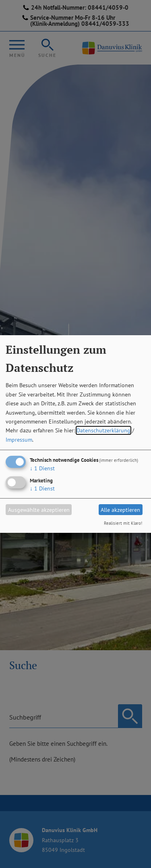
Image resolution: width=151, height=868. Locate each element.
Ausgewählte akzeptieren (39, 510)
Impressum (19, 440)
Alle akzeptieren (120, 510)
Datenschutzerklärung (103, 430)
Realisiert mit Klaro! (123, 523)
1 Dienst (42, 468)
